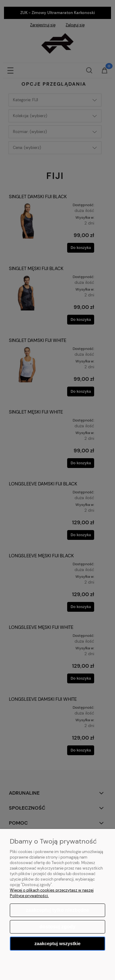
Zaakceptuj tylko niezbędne (57, 910)
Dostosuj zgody (57, 927)
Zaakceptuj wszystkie (57, 943)
